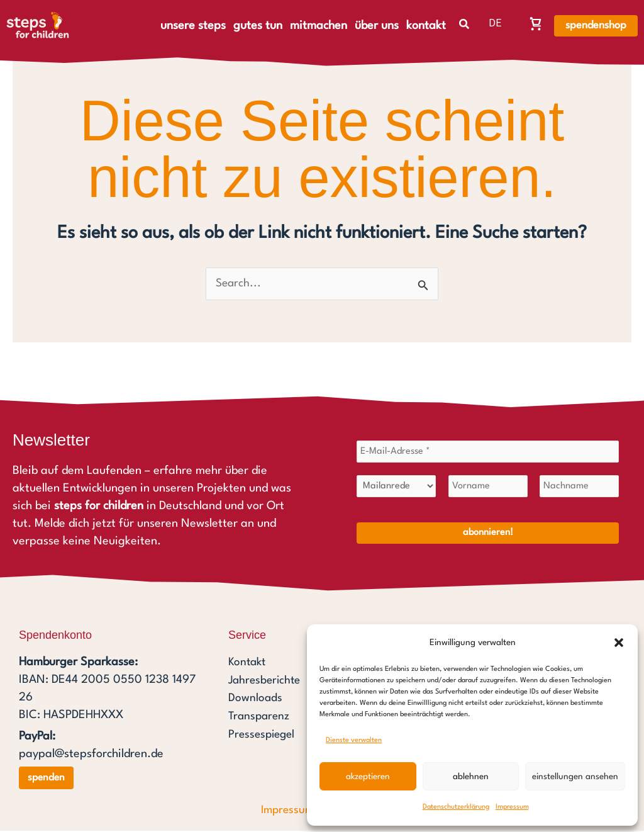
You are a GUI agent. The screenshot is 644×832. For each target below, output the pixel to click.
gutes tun (258, 26)
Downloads (256, 700)
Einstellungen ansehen (575, 777)
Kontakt (248, 665)
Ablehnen (471, 777)
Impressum (512, 807)
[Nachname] (579, 488)
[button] (619, 643)
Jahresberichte (266, 682)
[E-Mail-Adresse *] (488, 453)
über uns (377, 26)
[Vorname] (488, 488)
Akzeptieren (368, 777)
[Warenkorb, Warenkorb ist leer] (536, 23)
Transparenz (260, 717)
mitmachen (319, 26)
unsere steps (193, 26)
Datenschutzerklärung (456, 807)
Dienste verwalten (354, 740)
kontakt (426, 26)
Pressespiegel (264, 735)
